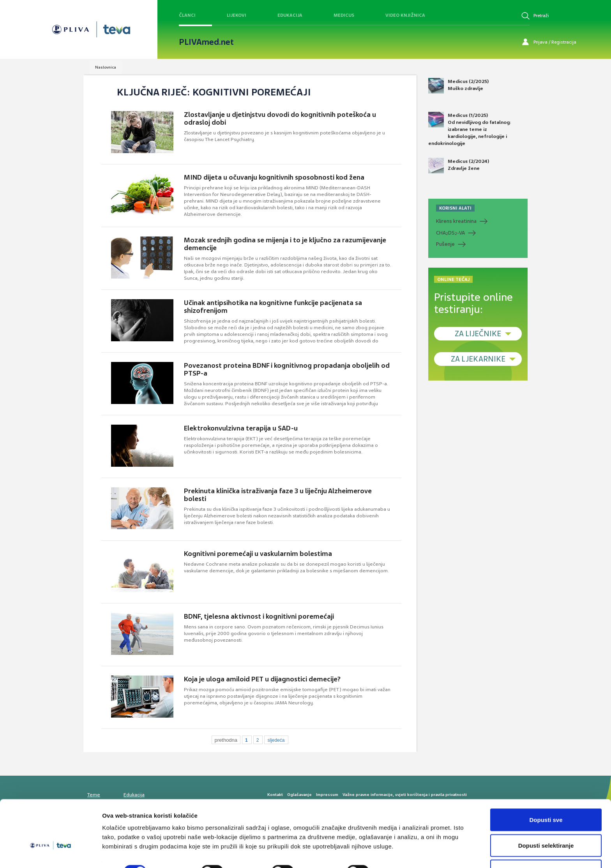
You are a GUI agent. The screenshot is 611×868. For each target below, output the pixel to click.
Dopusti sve (546, 796)
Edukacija (290, 15)
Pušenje (445, 244)
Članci (187, 15)
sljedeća (276, 740)
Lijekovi (237, 15)
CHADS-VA (450, 233)
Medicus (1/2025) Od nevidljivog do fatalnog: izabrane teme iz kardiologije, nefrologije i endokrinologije (470, 129)
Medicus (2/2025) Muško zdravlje (458, 86)
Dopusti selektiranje (546, 822)
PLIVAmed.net (206, 42)
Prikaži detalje (404, 848)
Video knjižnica (405, 15)
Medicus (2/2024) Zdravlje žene (459, 166)
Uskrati (546, 847)
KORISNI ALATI (455, 208)
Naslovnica (106, 67)
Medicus (344, 15)
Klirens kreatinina (456, 221)
